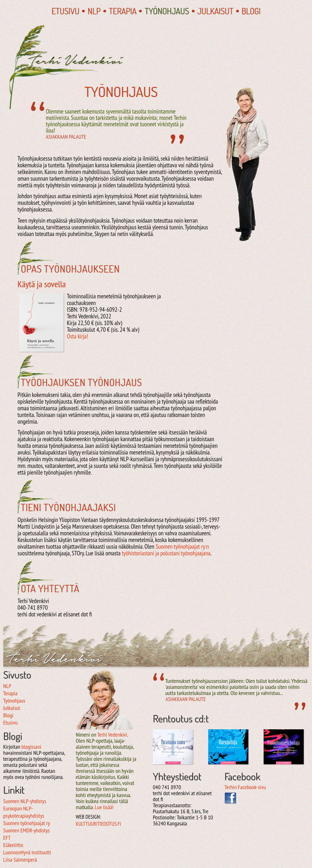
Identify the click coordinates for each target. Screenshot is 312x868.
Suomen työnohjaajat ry (27, 823)
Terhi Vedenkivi (112, 735)
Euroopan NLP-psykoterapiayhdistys (24, 812)
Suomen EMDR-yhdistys (26, 830)
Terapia (123, 11)
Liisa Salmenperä (20, 860)
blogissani (31, 747)
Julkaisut (215, 11)
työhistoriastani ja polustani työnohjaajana (166, 553)
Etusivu (65, 11)
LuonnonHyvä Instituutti (27, 852)
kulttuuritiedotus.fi (98, 824)
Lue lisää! (104, 807)
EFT (7, 838)
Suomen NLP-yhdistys (25, 801)
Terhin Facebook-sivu (245, 787)
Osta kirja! (78, 336)
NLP (94, 11)
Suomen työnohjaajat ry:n (182, 546)
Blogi (251, 11)
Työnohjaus (167, 11)
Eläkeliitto (13, 845)
